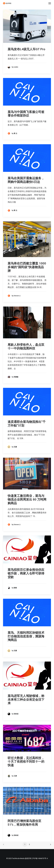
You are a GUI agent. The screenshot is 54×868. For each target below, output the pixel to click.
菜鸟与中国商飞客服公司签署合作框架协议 (26, 114)
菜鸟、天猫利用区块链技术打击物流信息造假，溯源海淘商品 (26, 636)
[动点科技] (7, 3)
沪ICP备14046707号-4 (40, 858)
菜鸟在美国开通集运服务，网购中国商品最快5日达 (26, 180)
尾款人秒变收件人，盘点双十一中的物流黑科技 (26, 347)
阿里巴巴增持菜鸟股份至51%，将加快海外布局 (24, 823)
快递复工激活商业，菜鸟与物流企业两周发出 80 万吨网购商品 (27, 500)
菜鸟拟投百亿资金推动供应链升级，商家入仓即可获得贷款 (26, 573)
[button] (50, 3)
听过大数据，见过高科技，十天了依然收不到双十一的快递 (26, 762)
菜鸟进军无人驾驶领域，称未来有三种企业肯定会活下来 (26, 700)
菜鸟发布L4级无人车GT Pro (26, 49)
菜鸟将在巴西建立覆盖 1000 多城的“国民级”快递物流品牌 (27, 267)
